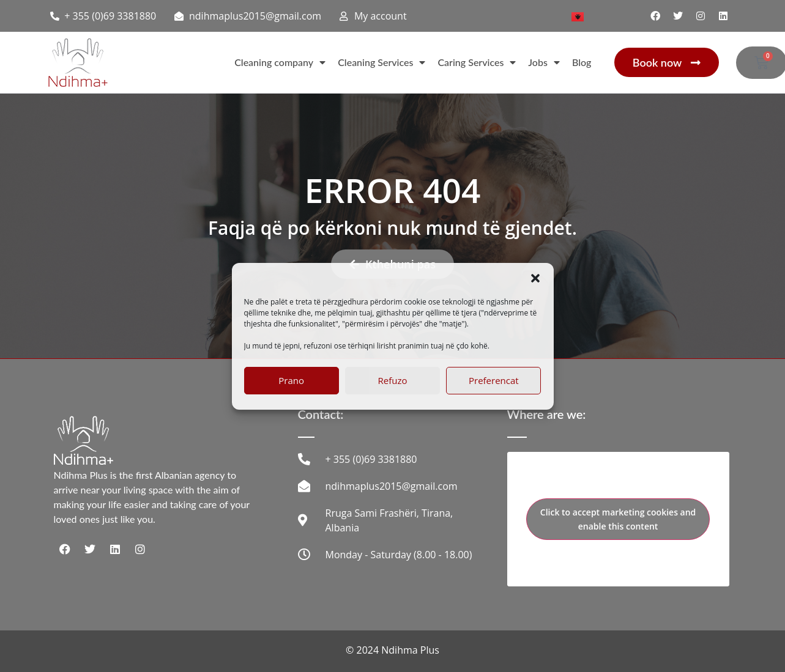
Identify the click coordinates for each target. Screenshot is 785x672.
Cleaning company (280, 62)
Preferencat (494, 380)
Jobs (544, 62)
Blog (582, 62)
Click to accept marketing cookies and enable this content (618, 519)
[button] (535, 278)
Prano (291, 380)
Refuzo (393, 380)
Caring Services (477, 62)
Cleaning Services (381, 62)
